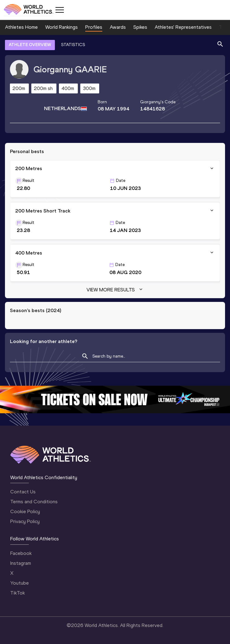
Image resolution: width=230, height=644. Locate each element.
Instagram (21, 563)
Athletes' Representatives (183, 27)
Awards (118, 27)
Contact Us (23, 492)
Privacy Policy (25, 521)
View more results (115, 290)
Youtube (20, 583)
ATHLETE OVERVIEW (30, 45)
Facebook (21, 553)
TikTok (18, 593)
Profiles (94, 27)
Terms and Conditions (34, 502)
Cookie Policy (25, 511)
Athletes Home (21, 27)
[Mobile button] (60, 10)
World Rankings (62, 27)
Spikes (140, 27)
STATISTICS (73, 45)
